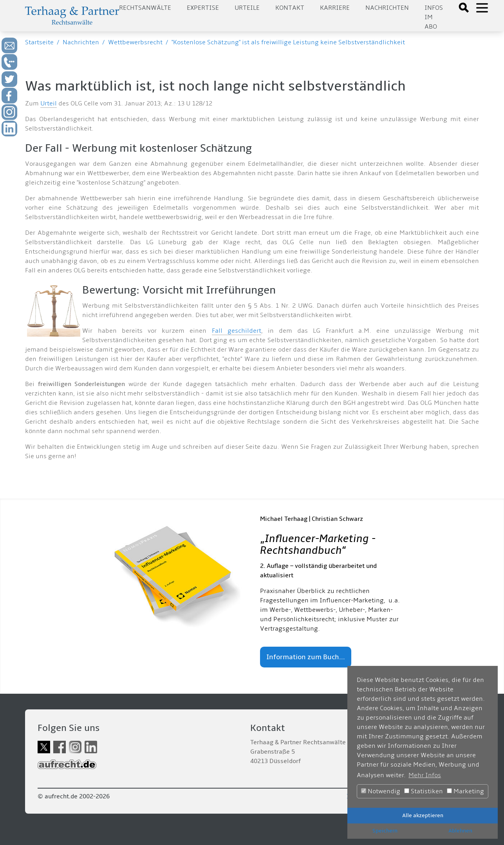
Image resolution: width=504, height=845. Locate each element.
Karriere (335, 8)
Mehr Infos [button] (425, 775)
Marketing (465, 791)
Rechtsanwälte (145, 8)
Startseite (39, 42)
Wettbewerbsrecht (135, 42)
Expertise (203, 8)
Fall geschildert (237, 331)
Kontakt (290, 8)
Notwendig (381, 791)
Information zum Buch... (306, 657)
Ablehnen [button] (460, 831)
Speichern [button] (385, 831)
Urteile (247, 8)
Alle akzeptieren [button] (423, 815)
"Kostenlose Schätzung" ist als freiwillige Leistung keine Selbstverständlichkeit (288, 42)
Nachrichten (387, 8)
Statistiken (424, 791)
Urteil (49, 103)
